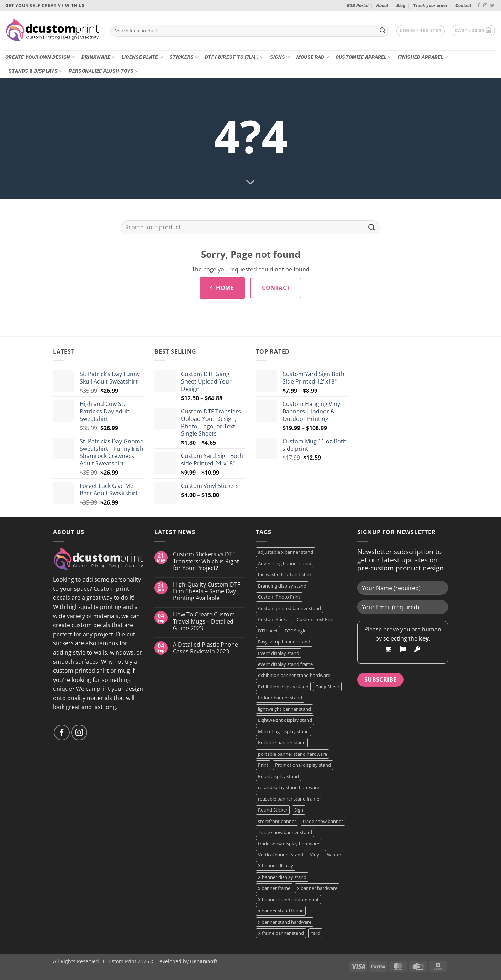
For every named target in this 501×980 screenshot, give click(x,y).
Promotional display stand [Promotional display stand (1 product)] (303, 765)
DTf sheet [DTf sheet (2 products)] (268, 631)
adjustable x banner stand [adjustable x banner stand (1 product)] (286, 552)
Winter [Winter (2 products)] (334, 855)
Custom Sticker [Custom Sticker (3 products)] (274, 619)
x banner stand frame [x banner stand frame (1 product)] (281, 911)
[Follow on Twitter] (492, 6)
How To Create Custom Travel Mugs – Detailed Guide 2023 (204, 621)
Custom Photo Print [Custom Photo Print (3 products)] (279, 597)
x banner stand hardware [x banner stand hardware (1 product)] (285, 922)
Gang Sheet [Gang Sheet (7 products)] (327, 687)
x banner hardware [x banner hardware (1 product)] (317, 888)
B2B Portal (358, 6)
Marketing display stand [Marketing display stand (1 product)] (283, 731)
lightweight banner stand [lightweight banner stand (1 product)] (284, 709)
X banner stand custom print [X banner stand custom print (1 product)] (288, 900)
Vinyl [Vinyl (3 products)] (315, 855)
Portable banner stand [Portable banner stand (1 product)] (282, 742)
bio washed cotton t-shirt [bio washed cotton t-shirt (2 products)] (285, 574)
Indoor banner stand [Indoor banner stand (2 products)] (280, 698)
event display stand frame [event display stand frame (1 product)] (285, 664)
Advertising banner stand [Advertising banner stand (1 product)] (285, 563)
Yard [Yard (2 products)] (315, 933)
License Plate (142, 57)
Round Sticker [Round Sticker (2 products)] (273, 810)
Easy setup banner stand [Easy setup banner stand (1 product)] (284, 642)
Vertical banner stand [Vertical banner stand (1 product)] (281, 855)
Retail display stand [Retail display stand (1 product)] (278, 776)
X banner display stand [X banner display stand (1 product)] (282, 877)
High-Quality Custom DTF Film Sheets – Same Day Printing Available (207, 591)
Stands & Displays (35, 71)
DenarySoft (204, 961)
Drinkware (98, 57)
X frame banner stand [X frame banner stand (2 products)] (281, 933)
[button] (421, 31)
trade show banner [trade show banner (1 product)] (323, 821)
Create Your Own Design (40, 57)
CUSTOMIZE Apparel (363, 57)
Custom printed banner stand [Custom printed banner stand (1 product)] (289, 608)
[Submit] (383, 31)
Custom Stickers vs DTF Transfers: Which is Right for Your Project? (206, 561)
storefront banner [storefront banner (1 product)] (277, 821)
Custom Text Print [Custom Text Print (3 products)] (316, 619)
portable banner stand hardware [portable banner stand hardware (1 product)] (292, 754)
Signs (280, 57)
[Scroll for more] (250, 183)
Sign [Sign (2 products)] (299, 810)
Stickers (184, 57)
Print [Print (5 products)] (263, 765)
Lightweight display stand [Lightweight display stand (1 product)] (285, 720)
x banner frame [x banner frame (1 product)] (274, 888)
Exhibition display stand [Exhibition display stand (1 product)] (283, 687)
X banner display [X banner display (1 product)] (276, 866)
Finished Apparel (423, 57)
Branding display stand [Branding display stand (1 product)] (282, 586)
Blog (401, 6)
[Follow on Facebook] (479, 6)
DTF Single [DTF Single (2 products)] (296, 631)
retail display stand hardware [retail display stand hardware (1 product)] (289, 787)
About (382, 6)
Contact (463, 6)
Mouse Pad (313, 57)
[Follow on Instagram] (485, 6)
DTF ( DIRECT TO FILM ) (234, 57)
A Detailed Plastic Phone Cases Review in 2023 (205, 648)
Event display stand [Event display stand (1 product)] (279, 653)
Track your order (430, 6)
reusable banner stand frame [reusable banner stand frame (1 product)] (289, 799)
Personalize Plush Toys (104, 71)
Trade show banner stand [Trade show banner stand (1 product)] (285, 832)
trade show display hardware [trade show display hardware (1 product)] (289, 844)
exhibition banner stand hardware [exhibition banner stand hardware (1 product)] (294, 675)
